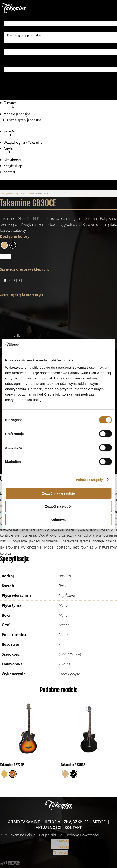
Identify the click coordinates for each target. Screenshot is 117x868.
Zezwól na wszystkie (59, 493)
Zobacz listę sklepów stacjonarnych (21, 295)
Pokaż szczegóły (89, 480)
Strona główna (6, 193)
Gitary (16, 193)
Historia (52, 822)
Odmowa (58, 520)
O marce (10, 18)
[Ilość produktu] (5, 256)
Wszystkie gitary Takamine (23, 58)
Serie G (9, 46)
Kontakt (9, 87)
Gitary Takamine (24, 822)
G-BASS (30, 193)
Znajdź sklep (13, 81)
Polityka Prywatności (83, 835)
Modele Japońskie (17, 29)
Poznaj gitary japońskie (24, 35)
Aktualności (12, 75)
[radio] (4, 245)
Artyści (9, 64)
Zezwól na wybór (58, 506)
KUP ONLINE (13, 280)
